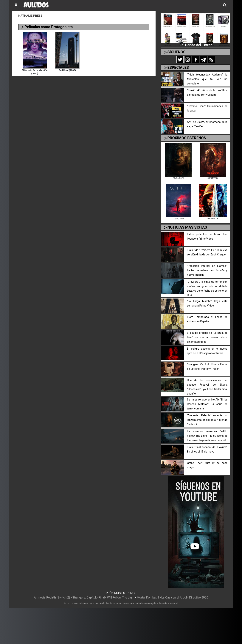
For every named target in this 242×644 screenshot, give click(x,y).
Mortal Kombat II (148, 597)
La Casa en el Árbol (174, 597)
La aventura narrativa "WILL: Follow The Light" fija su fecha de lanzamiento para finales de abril (207, 436)
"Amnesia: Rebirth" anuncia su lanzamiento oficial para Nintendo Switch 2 (207, 420)
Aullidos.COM (86, 604)
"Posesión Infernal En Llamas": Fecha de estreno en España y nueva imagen (207, 270)
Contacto (125, 604)
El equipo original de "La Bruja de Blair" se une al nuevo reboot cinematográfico (207, 337)
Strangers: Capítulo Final (89, 597)
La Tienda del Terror (196, 45)
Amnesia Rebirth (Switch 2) (52, 597)
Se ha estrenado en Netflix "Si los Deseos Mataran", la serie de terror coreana (207, 404)
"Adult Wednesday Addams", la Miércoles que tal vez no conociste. (207, 79)
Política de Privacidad (167, 604)
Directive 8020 (199, 597)
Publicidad (136, 604)
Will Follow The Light (121, 597)
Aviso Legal (149, 604)
